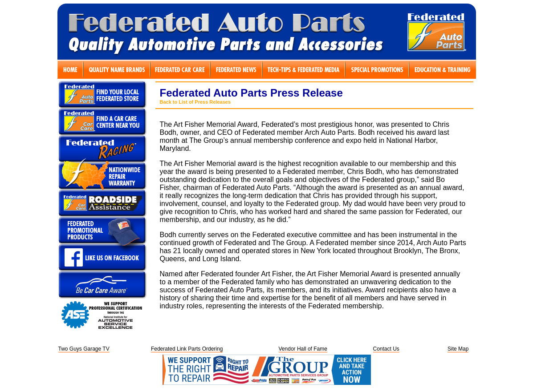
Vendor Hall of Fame (303, 349)
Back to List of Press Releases (195, 102)
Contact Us (386, 349)
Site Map (458, 349)
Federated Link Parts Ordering (187, 349)
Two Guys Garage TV (84, 349)
